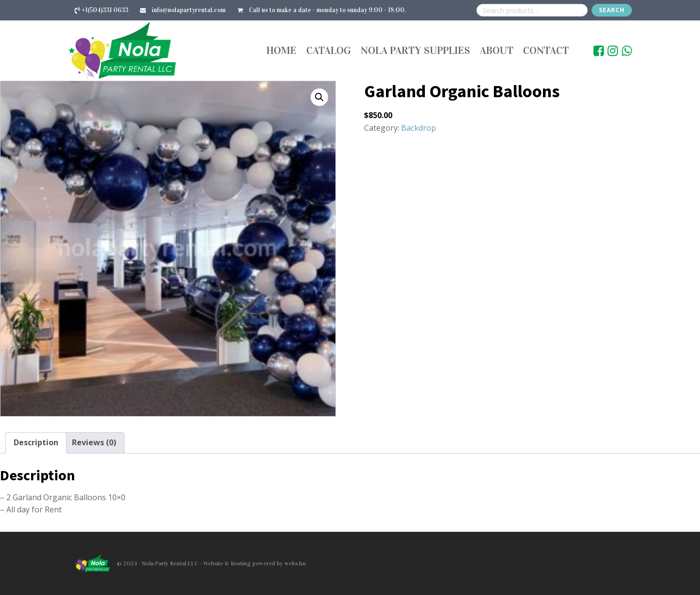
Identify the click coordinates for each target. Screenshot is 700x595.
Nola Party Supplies (415, 50)
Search (612, 10)
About (497, 50)
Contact (546, 50)
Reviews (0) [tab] (94, 442)
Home (281, 50)
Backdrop (419, 128)
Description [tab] (36, 442)
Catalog (329, 50)
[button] (319, 97)
